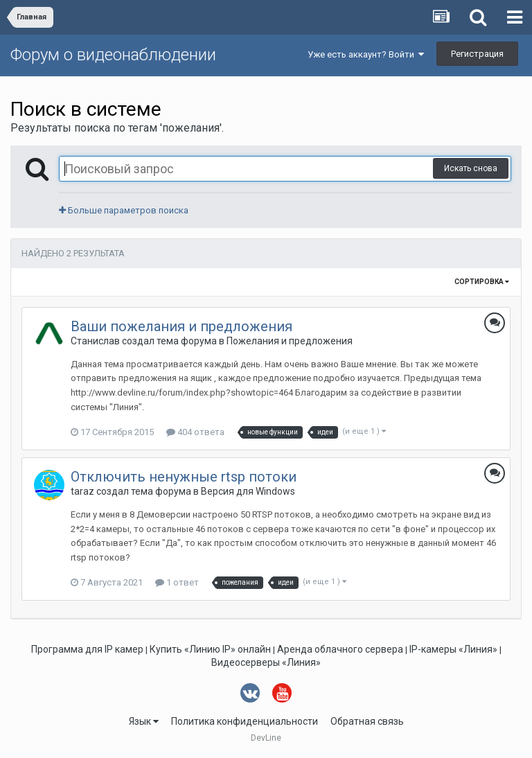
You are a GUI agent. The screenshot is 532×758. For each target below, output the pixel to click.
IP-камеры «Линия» (453, 649)
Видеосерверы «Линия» (266, 662)
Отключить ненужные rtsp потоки (184, 477)
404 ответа (195, 432)
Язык (144, 721)
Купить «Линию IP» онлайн (210, 649)
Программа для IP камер (87, 649)
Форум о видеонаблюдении (113, 55)
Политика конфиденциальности (245, 721)
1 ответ (177, 582)
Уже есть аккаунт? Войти (366, 54)
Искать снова (471, 168)
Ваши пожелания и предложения (181, 326)
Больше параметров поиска (124, 210)
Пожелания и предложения (290, 341)
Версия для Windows (248, 491)
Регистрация (477, 54)
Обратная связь (367, 721)
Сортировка (482, 282)
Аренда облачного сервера (340, 649)
